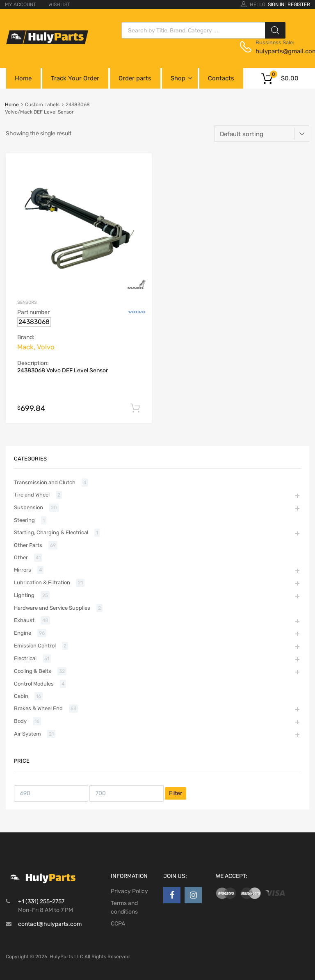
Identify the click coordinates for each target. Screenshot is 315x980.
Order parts (135, 78)
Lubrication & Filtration (42, 582)
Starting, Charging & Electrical (51, 532)
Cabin (21, 696)
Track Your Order (75, 78)
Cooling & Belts (33, 671)
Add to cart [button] (135, 408)
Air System (27, 734)
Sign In (276, 5)
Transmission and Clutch (45, 482)
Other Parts (28, 545)
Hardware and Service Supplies (52, 608)
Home (23, 78)
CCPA (118, 924)
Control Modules (34, 684)
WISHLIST (59, 5)
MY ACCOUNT (21, 5)
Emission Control (35, 646)
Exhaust (24, 620)
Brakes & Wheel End (38, 708)
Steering (24, 520)
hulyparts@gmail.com (276, 51)
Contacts (221, 78)
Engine (23, 633)
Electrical (25, 658)
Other (21, 557)
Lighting (24, 595)
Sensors (27, 302)
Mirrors (23, 570)
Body (20, 721)
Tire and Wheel (32, 495)
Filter (176, 793)
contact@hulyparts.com (50, 924)
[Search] (275, 30)
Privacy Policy (129, 891)
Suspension (29, 507)
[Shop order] (262, 134)
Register (299, 5)
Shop (178, 78)
